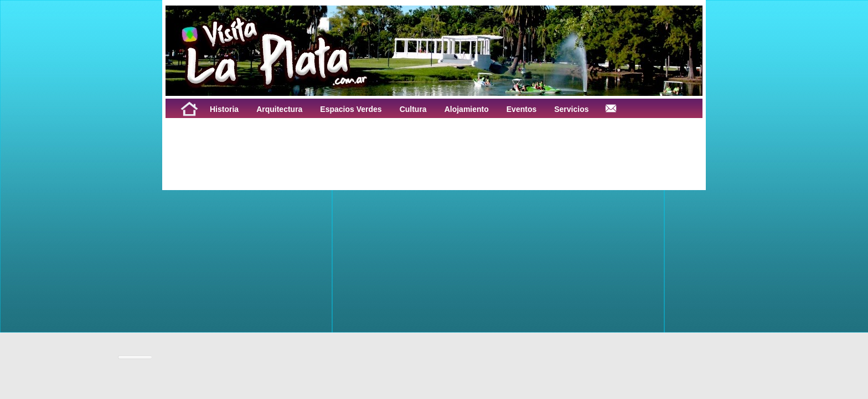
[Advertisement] (303, 143)
